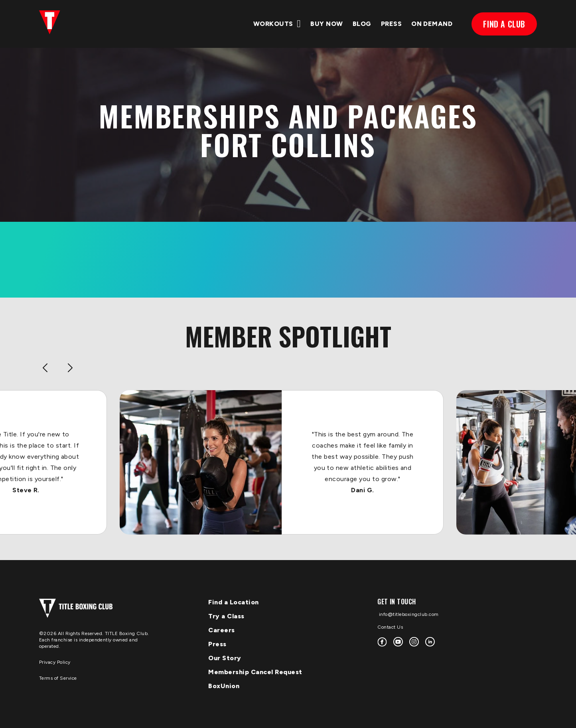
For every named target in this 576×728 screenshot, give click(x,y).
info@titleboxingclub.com (408, 614)
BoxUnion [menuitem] (224, 686)
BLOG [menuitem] (362, 24)
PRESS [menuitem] (391, 24)
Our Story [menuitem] (225, 658)
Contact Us (390, 627)
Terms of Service (58, 678)
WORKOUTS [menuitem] (273, 24)
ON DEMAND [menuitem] (432, 24)
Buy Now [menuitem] (326, 24)
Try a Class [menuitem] (226, 616)
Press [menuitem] (217, 644)
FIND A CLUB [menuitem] (504, 24)
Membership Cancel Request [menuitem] (255, 672)
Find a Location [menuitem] (234, 602)
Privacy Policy (55, 662)
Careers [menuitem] (222, 630)
